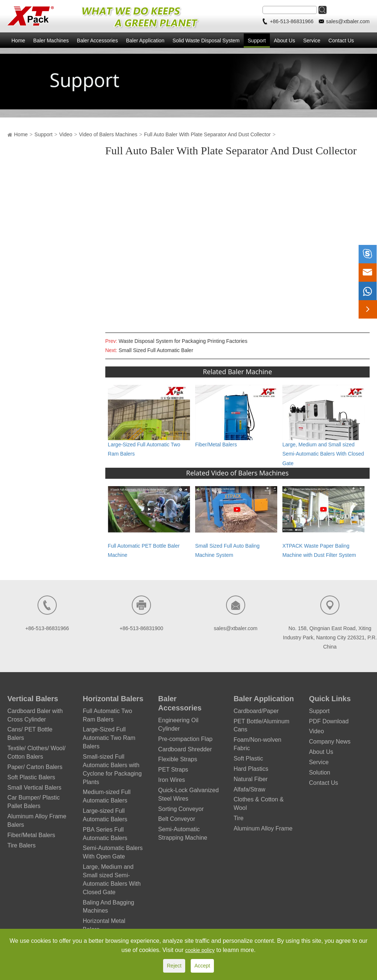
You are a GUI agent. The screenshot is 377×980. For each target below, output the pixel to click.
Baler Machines (51, 41)
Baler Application (145, 41)
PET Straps (173, 770)
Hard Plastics (251, 769)
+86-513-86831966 (293, 21)
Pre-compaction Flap (186, 739)
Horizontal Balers (113, 699)
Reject (174, 966)
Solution (320, 772)
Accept (202, 966)
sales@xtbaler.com (348, 21)
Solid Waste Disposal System (206, 41)
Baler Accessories (97, 41)
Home (18, 41)
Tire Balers (22, 845)
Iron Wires (172, 780)
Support (257, 41)
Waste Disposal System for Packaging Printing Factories (183, 341)
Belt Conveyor (177, 819)
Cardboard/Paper (256, 711)
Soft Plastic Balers (31, 777)
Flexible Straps (178, 759)
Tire (238, 818)
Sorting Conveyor (181, 809)
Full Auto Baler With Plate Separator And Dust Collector (207, 134)
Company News (330, 742)
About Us (285, 41)
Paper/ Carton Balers (35, 767)
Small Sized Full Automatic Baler (156, 350)
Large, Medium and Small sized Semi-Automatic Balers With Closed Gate (323, 454)
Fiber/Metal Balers (216, 445)
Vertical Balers (33, 699)
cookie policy (200, 950)
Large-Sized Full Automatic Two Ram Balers (109, 738)
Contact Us (341, 41)
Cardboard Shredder (185, 749)
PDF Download (329, 721)
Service (312, 41)
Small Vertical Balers (34, 788)
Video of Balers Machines (108, 134)
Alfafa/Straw (249, 789)
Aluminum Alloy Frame (263, 828)
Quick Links (330, 699)
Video (66, 134)
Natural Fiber (250, 779)
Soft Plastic (248, 758)
